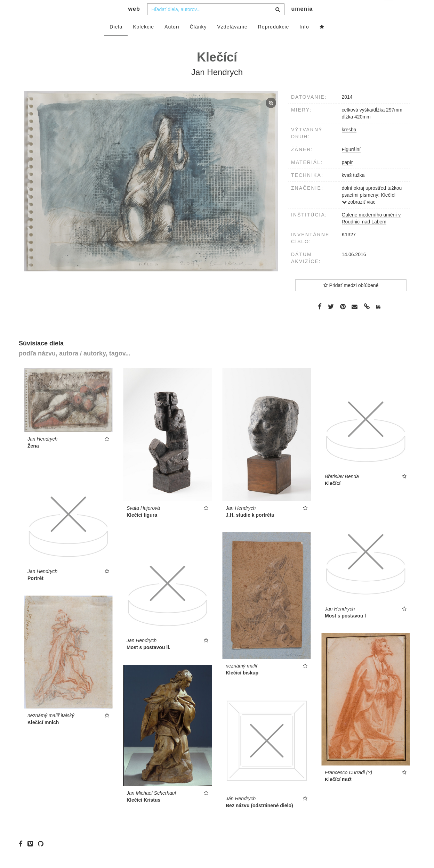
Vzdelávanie (232, 41)
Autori (172, 41)
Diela (116, 41)
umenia (302, 23)
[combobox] (216, 23)
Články (198, 41)
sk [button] (389, 11)
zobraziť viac (359, 216)
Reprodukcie (274, 41)
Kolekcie (143, 41)
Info (304, 41)
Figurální (351, 163)
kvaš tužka (353, 189)
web (134, 23)
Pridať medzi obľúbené (351, 299)
